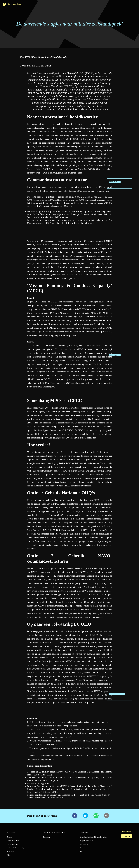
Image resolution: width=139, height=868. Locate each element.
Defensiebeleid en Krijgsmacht (18, 848)
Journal (10, 837)
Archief (11, 833)
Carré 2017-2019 (13, 844)
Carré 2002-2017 (13, 841)
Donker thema (127, 832)
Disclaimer (84, 848)
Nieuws (10, 855)
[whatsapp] (96, 816)
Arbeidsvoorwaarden (54, 833)
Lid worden (84, 844)
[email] (107, 816)
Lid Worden (127, 836)
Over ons (84, 833)
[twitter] (85, 816)
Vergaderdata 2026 (86, 841)
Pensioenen (47, 837)
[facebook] (75, 816)
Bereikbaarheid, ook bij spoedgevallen (93, 837)
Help (81, 851)
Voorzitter (11, 851)
